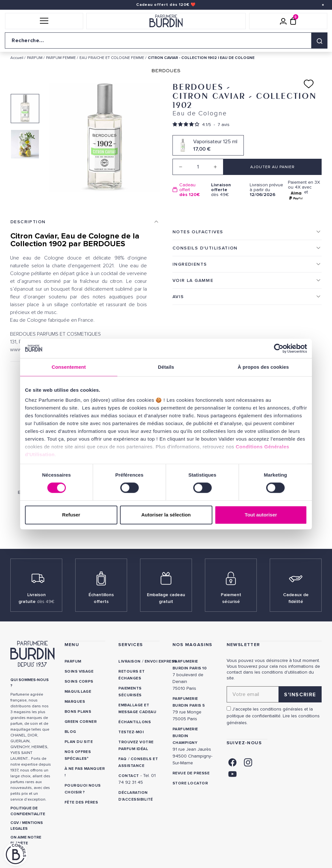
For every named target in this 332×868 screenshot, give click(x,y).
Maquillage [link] (78, 692)
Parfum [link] (73, 661)
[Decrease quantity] (181, 167)
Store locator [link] (190, 783)
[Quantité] (198, 167)
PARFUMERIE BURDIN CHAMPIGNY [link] (185, 736)
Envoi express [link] (161, 661)
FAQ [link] (122, 759)
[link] (232, 762)
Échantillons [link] (135, 722)
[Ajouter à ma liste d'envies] (309, 84)
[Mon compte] (283, 21)
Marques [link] (75, 702)
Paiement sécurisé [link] (231, 598)
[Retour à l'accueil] (166, 21)
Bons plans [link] (78, 712)
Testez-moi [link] (131, 732)
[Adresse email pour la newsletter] (274, 694)
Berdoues (36, 479)
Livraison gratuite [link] (36, 598)
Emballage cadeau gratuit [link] (166, 598)
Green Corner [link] (81, 722)
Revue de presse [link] (191, 773)
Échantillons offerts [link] (101, 598)
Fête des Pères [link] (82, 802)
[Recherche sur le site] (166, 41)
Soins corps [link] (79, 682)
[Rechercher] (319, 41)
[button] (44, 21)
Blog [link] (70, 732)
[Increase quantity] (215, 167)
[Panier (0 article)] (293, 21)
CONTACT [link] (129, 776)
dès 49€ (228, 190)
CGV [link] (15, 823)
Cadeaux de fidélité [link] (296, 598)
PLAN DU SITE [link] (79, 742)
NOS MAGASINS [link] (192, 645)
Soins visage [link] (79, 671)
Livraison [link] (129, 661)
